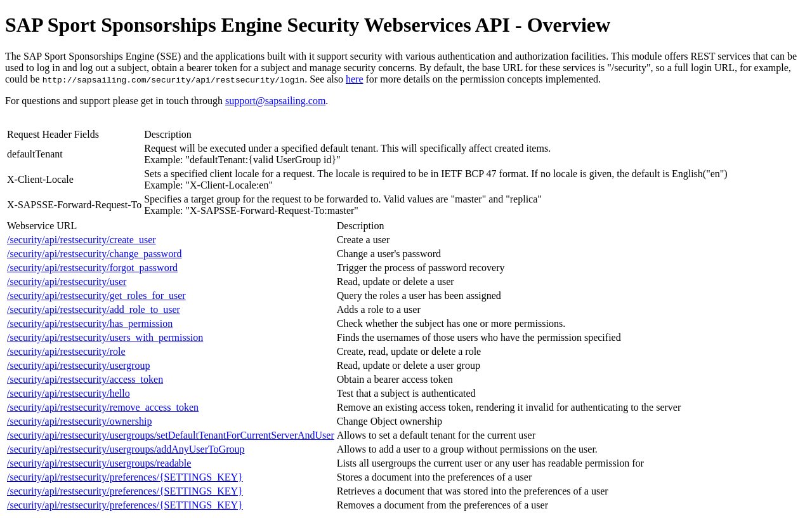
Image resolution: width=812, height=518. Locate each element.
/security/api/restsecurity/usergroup (78, 365)
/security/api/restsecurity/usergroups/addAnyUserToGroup (126, 449)
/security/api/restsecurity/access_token (85, 379)
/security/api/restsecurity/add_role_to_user (94, 309)
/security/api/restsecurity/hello (69, 393)
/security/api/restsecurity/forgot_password (92, 268)
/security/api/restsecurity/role (66, 351)
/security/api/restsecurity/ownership (79, 421)
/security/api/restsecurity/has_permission (90, 323)
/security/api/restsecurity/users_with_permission (105, 337)
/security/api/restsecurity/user (67, 282)
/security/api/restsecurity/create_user (82, 240)
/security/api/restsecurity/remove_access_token (103, 407)
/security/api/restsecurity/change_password (94, 254)
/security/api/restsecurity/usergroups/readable (99, 463)
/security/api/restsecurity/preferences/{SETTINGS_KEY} (125, 477)
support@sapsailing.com (275, 101)
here (355, 79)
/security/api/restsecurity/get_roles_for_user (96, 296)
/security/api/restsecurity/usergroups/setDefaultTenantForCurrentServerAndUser (171, 435)
